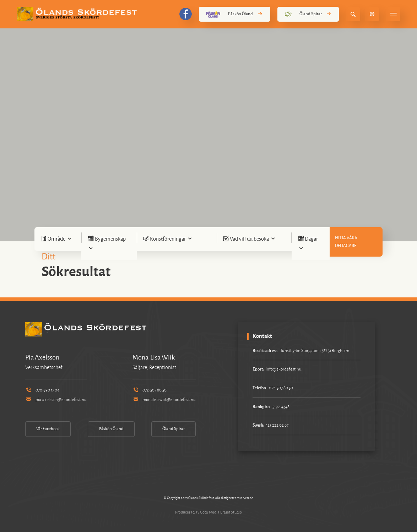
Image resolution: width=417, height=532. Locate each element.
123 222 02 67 (277, 425)
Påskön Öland (234, 14)
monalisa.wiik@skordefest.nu (164, 400)
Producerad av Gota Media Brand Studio (208, 512)
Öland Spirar (308, 14)
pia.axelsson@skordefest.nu (56, 400)
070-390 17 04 (42, 390)
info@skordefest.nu (284, 369)
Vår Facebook (48, 429)
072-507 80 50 (150, 390)
